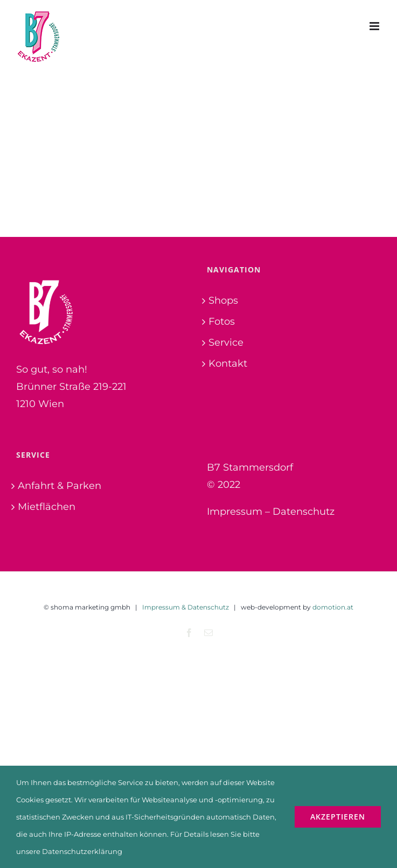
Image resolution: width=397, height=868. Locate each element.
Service (226, 342)
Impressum (235, 512)
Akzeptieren (338, 817)
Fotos (222, 321)
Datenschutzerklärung (82, 851)
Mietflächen (47, 507)
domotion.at (333, 607)
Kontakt (228, 363)
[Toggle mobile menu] (375, 26)
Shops (223, 300)
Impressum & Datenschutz (186, 607)
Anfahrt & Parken (60, 486)
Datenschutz (304, 512)
